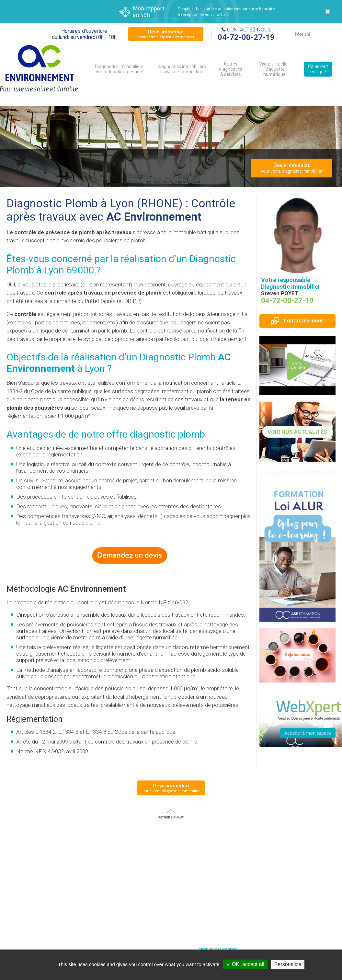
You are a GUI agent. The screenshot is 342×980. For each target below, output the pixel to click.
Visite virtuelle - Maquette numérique (275, 69)
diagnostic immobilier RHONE (205, 943)
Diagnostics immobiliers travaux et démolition (182, 69)
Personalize (288, 964)
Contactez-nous (297, 321)
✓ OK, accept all (245, 964)
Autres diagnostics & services (231, 69)
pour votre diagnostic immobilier (166, 34)
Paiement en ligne (318, 69)
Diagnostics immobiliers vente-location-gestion (119, 69)
